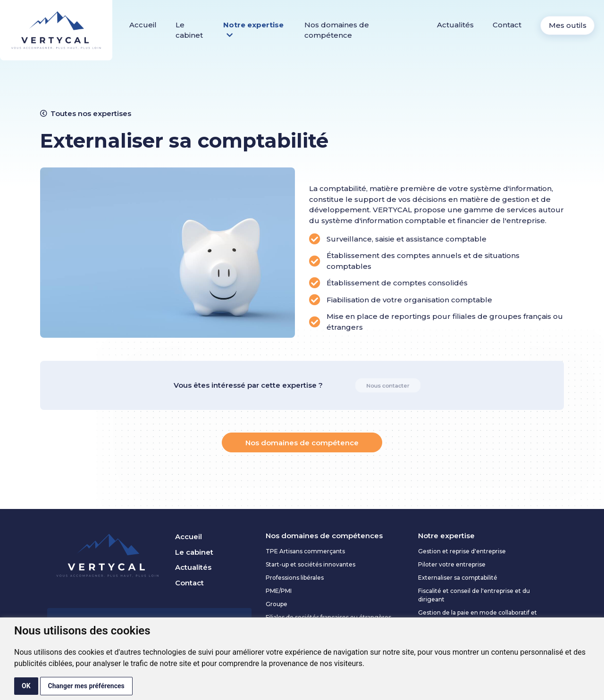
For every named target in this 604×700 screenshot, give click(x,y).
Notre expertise (253, 30)
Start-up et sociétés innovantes (310, 564)
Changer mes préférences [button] (86, 686)
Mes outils (568, 25)
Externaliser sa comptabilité (458, 578)
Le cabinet (189, 30)
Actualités (455, 25)
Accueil (143, 25)
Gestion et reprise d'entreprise (462, 551)
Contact (507, 25)
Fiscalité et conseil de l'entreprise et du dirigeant (474, 595)
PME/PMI (279, 591)
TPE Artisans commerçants (305, 551)
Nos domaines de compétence (337, 30)
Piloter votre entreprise (452, 564)
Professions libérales (295, 578)
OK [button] (26, 686)
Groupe (277, 604)
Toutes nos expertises (86, 113)
